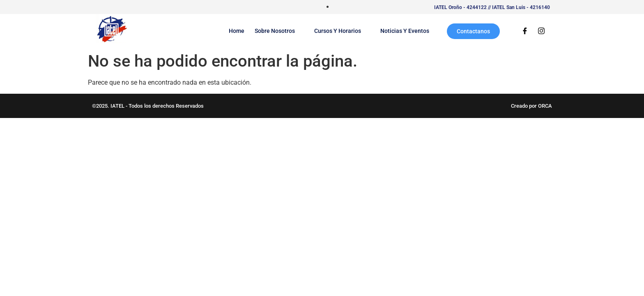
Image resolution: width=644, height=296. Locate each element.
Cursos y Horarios (342, 31)
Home (237, 31)
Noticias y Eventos (405, 31)
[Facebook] (525, 31)
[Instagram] (541, 31)
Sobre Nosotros (279, 31)
